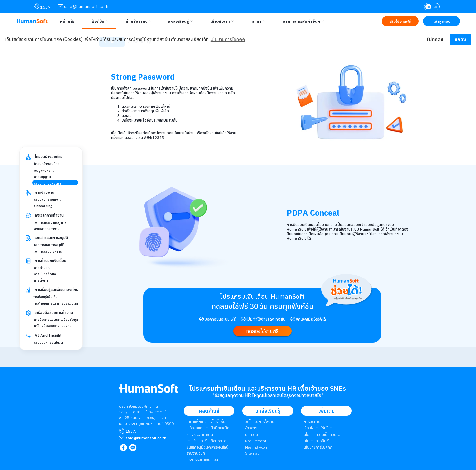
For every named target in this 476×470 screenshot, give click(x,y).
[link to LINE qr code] (133, 448)
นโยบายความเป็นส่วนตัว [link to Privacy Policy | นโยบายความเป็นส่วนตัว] (322, 434)
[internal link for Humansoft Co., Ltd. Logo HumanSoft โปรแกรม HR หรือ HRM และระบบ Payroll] (149, 391)
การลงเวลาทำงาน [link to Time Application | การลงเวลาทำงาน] (200, 434)
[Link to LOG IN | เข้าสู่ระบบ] (442, 21)
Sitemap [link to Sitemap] (252, 453)
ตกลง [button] (460, 40)
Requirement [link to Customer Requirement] (256, 441)
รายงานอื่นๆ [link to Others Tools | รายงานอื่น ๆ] (196, 453)
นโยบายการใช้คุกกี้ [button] (228, 39)
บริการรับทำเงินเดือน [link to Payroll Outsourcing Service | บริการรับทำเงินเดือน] (202, 460)
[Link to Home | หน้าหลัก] (67, 21)
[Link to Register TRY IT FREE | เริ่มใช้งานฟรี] (400, 21)
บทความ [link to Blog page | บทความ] (251, 434)
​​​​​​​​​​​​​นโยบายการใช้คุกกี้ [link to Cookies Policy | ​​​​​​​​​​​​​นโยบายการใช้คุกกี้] (318, 447)
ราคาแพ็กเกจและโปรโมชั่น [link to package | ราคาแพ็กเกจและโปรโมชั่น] (206, 422)
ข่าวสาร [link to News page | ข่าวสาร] (251, 428)
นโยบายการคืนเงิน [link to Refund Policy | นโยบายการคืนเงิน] (318, 441)
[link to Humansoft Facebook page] (124, 448)
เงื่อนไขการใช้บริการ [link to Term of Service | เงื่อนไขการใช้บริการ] (319, 428)
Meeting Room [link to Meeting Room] (257, 447)
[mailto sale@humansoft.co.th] (146, 438)
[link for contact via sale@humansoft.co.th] (83, 6)
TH (428, 7)
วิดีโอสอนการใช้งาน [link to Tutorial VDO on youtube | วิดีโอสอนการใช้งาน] (260, 422)
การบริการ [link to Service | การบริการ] (312, 422)
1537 (130, 431)
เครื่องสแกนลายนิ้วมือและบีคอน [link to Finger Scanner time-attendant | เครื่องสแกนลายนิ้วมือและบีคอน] (210, 428)
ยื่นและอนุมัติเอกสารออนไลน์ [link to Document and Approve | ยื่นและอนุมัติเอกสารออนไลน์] (207, 447)
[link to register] (262, 331)
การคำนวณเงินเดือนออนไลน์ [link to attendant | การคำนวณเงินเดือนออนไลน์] (208, 441)
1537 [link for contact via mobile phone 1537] (42, 7)
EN (435, 7)
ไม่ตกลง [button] (435, 40)
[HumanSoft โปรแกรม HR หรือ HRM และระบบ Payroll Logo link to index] (32, 21)
